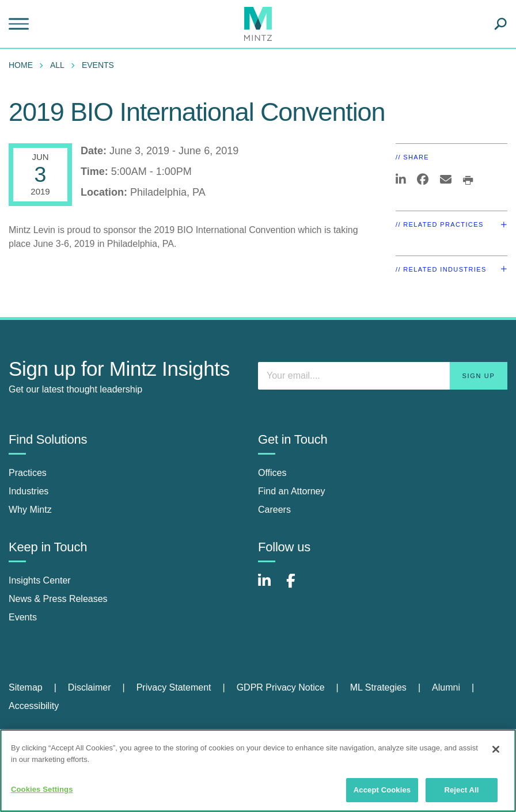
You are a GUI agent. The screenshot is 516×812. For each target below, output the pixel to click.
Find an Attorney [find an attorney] (292, 491)
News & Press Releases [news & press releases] (58, 599)
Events (98, 65)
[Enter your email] (383, 376)
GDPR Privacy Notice (281, 687)
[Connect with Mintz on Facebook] (298, 587)
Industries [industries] (29, 491)
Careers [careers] (274, 510)
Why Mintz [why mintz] (30, 510)
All (57, 65)
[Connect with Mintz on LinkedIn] (270, 587)
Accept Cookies (382, 790)
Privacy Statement (174, 687)
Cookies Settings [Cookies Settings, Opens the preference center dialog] (42, 789)
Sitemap (26, 687)
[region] (258, 771)
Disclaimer (90, 687)
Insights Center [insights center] (40, 580)
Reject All (461, 790)
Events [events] (23, 617)
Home (21, 65)
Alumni (446, 687)
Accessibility (34, 706)
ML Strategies (378, 687)
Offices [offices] (272, 473)
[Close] (496, 749)
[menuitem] (24, 65)
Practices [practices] (28, 473)
